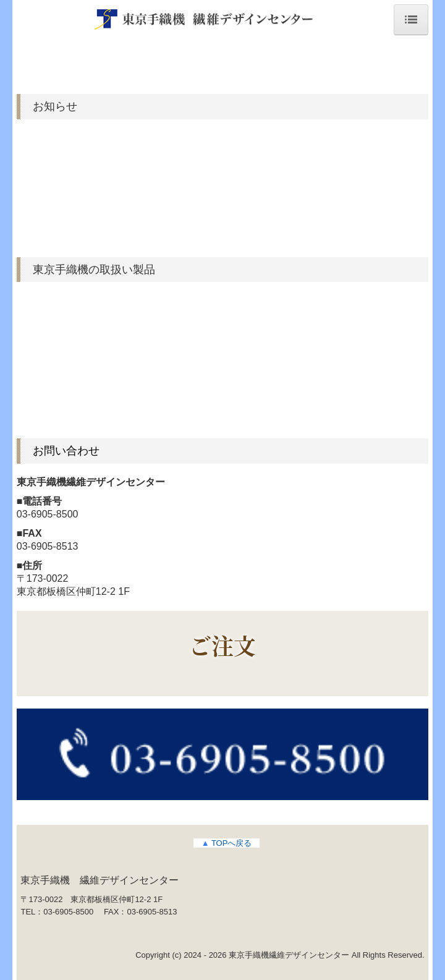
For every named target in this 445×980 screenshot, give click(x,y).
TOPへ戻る (227, 843)
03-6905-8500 (48, 514)
